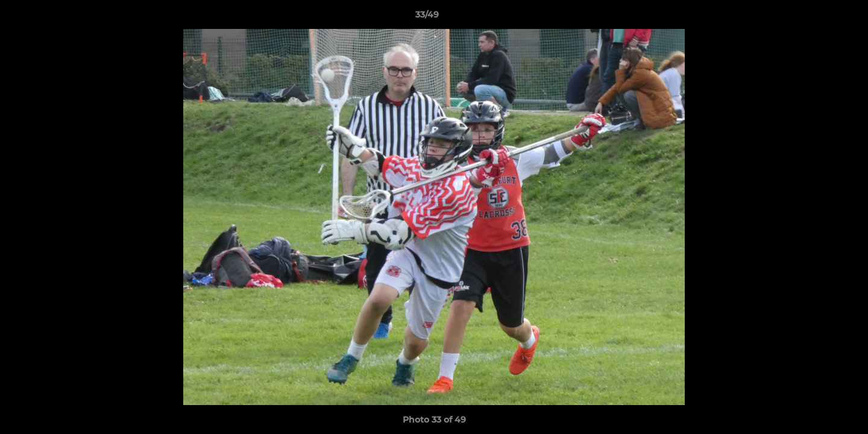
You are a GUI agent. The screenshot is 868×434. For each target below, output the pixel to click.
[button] (817, 17)
